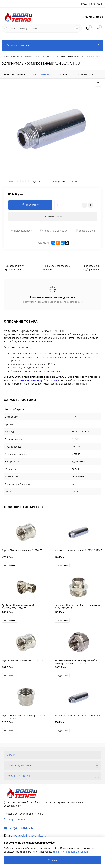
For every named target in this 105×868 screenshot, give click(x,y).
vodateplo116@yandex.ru (29, 836)
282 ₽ (26, 669)
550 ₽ (79, 724)
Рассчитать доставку (53, 231)
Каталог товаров (52, 45)
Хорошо (52, 860)
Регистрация (96, 4)
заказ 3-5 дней (85, 231)
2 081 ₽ (79, 669)
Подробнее (10, 565)
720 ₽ (26, 724)
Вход (84, 4)
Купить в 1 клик (53, 216)
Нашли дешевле (21, 231)
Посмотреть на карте (15, 819)
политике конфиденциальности (71, 852)
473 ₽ (26, 559)
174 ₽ (79, 559)
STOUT (75, 439)
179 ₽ (79, 614)
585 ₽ (26, 614)
